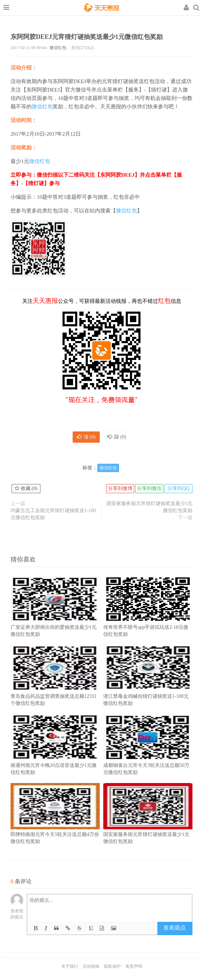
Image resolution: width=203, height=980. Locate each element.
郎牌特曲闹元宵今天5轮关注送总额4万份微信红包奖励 (55, 824)
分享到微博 (120, 488)
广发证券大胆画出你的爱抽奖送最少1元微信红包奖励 (55, 617)
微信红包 (58, 48)
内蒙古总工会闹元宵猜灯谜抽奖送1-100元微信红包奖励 (53, 514)
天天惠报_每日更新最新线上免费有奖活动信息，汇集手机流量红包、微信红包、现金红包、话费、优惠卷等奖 (101, 8)
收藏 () (26, 488)
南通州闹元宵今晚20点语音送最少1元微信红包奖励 (55, 755)
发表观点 (175, 928)
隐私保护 (112, 966)
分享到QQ (178, 488)
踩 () (117, 437)
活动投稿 (91, 966)
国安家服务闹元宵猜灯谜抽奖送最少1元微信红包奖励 (149, 507)
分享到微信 (149, 488)
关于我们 (70, 966)
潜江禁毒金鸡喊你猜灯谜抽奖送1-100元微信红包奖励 (148, 686)
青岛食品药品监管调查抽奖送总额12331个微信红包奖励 (55, 686)
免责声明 (134, 966)
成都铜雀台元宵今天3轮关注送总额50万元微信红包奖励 (148, 755)
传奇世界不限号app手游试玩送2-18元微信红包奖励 (148, 617)
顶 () (86, 437)
